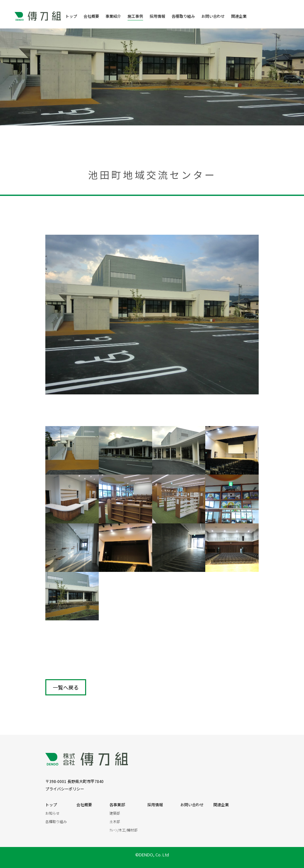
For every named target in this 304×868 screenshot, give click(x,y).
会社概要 (91, 16)
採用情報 (157, 16)
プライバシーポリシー (65, 789)
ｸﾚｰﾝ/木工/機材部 (124, 830)
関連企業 (241, 16)
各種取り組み (183, 16)
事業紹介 (113, 16)
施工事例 (135, 16)
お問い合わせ (213, 16)
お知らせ (52, 813)
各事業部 (117, 804)
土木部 (115, 821)
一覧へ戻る (66, 687)
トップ (71, 16)
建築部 (115, 813)
